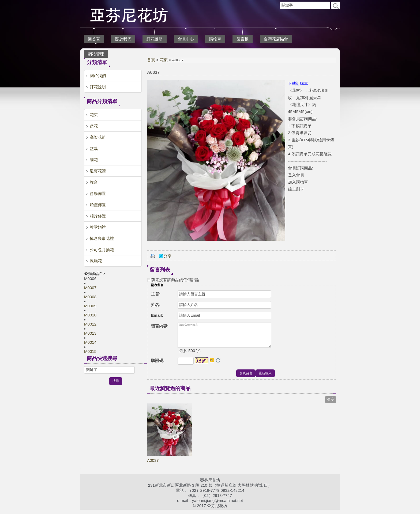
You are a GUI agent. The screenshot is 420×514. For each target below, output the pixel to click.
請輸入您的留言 (224, 337)
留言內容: (160, 326)
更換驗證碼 (218, 365)
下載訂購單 (298, 83)
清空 (331, 404)
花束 (164, 60)
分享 (167, 256)
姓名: (156, 305)
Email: (157, 315)
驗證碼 (158, 365)
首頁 (151, 60)
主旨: (156, 294)
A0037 (153, 465)
